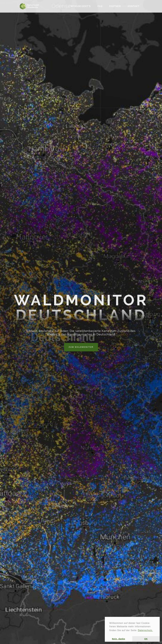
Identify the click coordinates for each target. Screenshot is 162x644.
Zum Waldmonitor (81, 347)
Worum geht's (81, 6)
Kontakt (134, 6)
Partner (115, 6)
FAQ (100, 6)
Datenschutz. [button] (145, 630)
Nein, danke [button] (119, 639)
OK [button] (146, 639)
